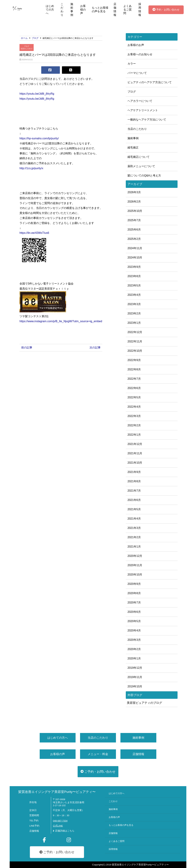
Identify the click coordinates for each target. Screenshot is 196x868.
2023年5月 (134, 286)
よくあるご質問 (128, 10)
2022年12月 (135, 332)
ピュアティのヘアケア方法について (150, 82)
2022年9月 (134, 360)
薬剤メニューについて (141, 166)
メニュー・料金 (98, 754)
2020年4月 (134, 630)
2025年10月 (135, 211)
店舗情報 (115, 9)
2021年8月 (134, 481)
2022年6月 (134, 388)
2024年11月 (135, 248)
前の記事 (27, 347)
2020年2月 (134, 649)
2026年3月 (134, 192)
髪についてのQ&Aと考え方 (144, 176)
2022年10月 (135, 351)
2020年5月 (134, 621)
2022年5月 (134, 397)
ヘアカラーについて (140, 101)
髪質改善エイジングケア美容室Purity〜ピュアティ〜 (57, 792)
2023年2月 (134, 313)
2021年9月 (134, 472)
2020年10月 (135, 575)
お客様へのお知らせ (140, 54)
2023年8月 (134, 276)
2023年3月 (134, 304)
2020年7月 (134, 603)
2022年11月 (135, 341)
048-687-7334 (60, 821)
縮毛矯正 (133, 148)
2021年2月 (134, 537)
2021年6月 (134, 500)
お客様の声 (83, 10)
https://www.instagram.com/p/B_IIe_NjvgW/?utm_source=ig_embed (61, 321)
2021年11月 (135, 453)
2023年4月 (134, 295)
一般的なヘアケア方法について (147, 120)
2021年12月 (135, 444)
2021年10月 (135, 463)
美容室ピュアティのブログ (144, 703)
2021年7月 (134, 491)
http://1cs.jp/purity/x (31, 168)
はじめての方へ (50, 10)
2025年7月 (134, 220)
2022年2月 (134, 425)
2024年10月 (135, 258)
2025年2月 (134, 239)
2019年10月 (135, 686)
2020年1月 (134, 658)
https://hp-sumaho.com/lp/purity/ (39, 138)
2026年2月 (134, 202)
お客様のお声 (136, 45)
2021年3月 (134, 528)
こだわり (62, 9)
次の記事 (95, 347)
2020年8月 (134, 593)
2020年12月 (135, 556)
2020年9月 (134, 584)
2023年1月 (134, 323)
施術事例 (72, 9)
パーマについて (137, 73)
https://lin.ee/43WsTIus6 (34, 233)
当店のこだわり (27, 49)
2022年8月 (134, 369)
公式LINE (58, 826)
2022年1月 (134, 435)
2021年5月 (134, 509)
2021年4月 (134, 519)
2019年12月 (135, 668)
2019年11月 (135, 677)
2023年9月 (134, 267)
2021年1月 (134, 547)
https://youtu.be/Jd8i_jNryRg (37, 94)
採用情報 (140, 9)
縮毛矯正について (139, 157)
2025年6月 (134, 230)
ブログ (27, 46)
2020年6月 (134, 612)
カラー (132, 64)
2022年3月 (134, 416)
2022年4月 (134, 407)
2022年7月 (134, 379)
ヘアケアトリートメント (143, 110)
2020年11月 (135, 565)
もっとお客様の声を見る (100, 9)
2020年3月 (134, 640)
